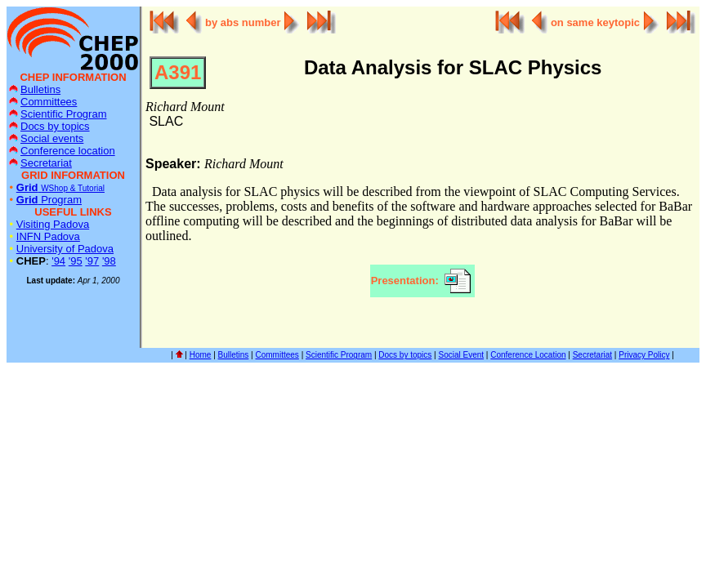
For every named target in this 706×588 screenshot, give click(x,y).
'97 (92, 261)
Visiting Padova (53, 224)
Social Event (462, 355)
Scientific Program (58, 114)
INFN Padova (48, 236)
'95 (76, 261)
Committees (43, 102)
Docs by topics (49, 126)
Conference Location (528, 355)
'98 (109, 261)
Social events (46, 138)
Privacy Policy (644, 355)
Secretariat (40, 163)
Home (201, 355)
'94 (58, 261)
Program (49, 200)
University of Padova (65, 249)
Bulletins (35, 89)
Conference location (62, 151)
